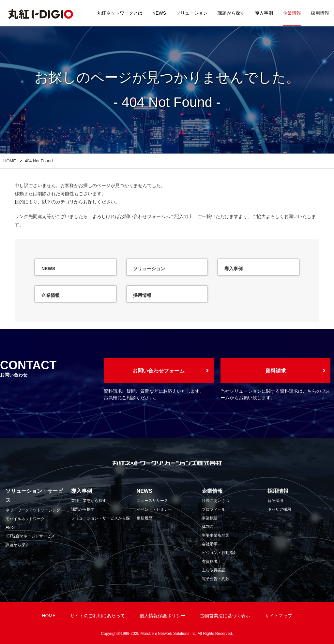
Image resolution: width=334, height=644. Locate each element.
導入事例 (264, 13)
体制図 (208, 527)
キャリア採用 (279, 509)
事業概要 (210, 518)
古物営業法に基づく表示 (225, 616)
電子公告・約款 (216, 579)
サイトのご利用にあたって (98, 616)
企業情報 (292, 13)
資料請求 (276, 371)
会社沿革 (210, 544)
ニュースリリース (152, 501)
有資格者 (210, 562)
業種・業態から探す (89, 501)
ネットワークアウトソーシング (33, 510)
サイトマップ (279, 616)
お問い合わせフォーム (143, 216)
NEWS (159, 13)
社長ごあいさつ (216, 501)
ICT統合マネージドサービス (30, 536)
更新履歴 (144, 518)
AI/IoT (11, 527)
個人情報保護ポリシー (162, 616)
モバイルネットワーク (25, 519)
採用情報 (320, 13)
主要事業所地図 (216, 535)
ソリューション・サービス (34, 496)
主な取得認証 (214, 570)
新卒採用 (275, 501)
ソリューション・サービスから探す (100, 522)
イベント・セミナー (154, 509)
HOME (10, 161)
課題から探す (231, 13)
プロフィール (214, 509)
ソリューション (192, 13)
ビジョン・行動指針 (220, 553)
